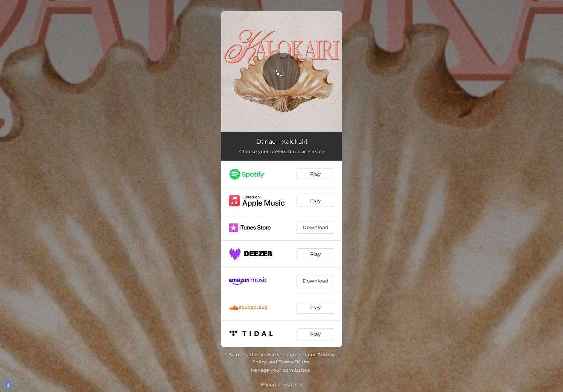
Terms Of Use (294, 362)
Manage (260, 370)
